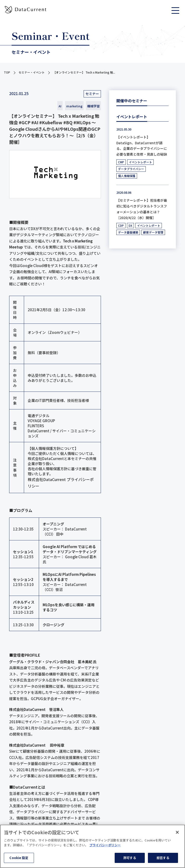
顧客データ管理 (153, 232)
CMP (121, 162)
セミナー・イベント (32, 72)
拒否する (163, 858)
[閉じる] (177, 832)
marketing (74, 106)
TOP (7, 72)
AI (60, 106)
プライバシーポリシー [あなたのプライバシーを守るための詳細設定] (105, 845)
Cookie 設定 (19, 858)
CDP (121, 225)
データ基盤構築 (128, 232)
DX (130, 225)
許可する (130, 858)
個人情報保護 (127, 176)
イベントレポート (140, 162)
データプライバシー (131, 169)
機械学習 (93, 106)
